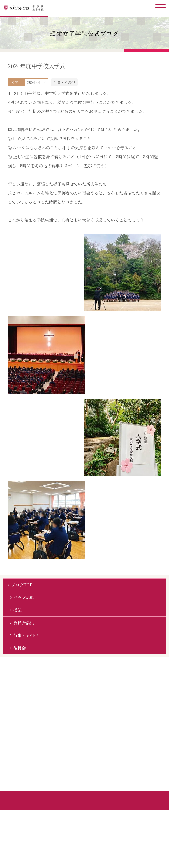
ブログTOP (22, 585)
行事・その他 (26, 635)
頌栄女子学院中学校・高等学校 (24, 8)
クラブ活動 (24, 597)
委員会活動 (24, 623)
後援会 (20, 648)
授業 (18, 610)
